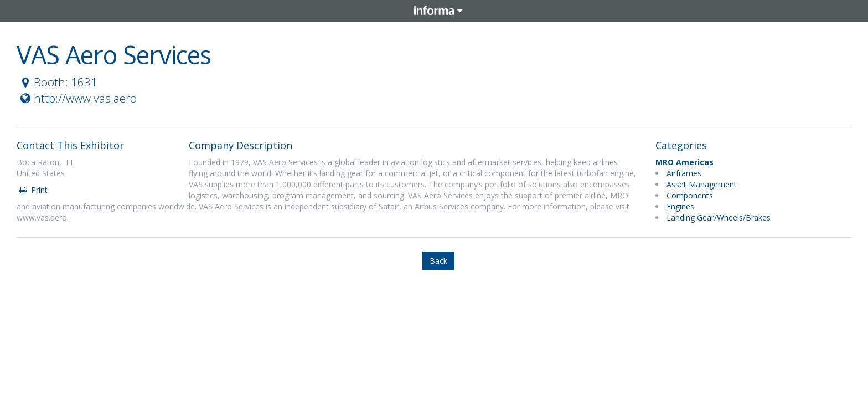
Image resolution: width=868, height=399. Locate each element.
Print (33, 190)
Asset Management (702, 184)
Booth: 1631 (58, 82)
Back (438, 261)
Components (690, 195)
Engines (680, 206)
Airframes (684, 173)
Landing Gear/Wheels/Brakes (719, 218)
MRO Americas (684, 162)
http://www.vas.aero (77, 98)
